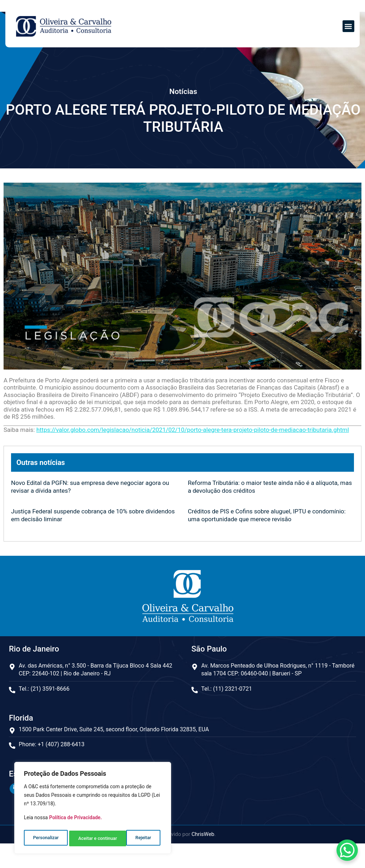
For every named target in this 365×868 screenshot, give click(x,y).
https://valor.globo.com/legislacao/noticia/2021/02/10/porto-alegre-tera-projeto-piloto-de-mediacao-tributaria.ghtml (193, 430)
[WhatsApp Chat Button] (347, 850)
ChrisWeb (203, 833)
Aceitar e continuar (133, 838)
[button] (348, 26)
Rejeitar (86, 838)
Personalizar (45, 838)
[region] (93, 810)
